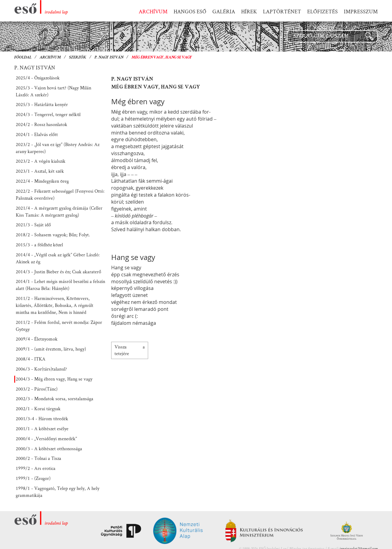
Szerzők (78, 58)
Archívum (50, 58)
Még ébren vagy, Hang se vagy (162, 58)
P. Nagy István (109, 58)
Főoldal (23, 58)
